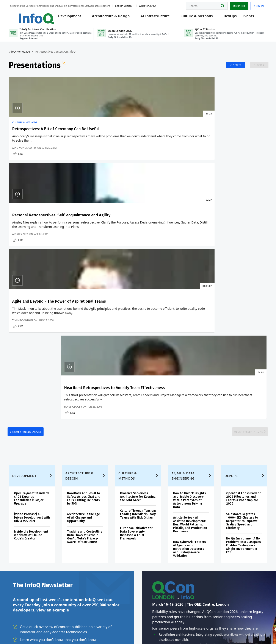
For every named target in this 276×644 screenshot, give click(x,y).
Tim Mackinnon (155, 181)
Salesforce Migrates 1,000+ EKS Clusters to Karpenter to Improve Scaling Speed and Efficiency (240, 307)
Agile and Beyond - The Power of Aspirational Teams (167, 138)
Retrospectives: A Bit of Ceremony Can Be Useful (40, 135)
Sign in (255, 5)
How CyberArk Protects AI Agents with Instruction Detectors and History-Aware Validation (189, 334)
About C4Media (23, 568)
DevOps (231, 18)
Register (235, 5)
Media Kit (19, 575)
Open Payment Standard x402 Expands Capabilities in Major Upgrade (35, 284)
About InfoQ (21, 561)
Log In (18, 527)
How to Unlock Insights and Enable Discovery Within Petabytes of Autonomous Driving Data (189, 286)
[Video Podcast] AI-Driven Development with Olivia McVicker (33, 303)
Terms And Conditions (218, 632)
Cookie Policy (242, 632)
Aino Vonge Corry (28, 181)
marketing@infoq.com (112, 628)
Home (17, 513)
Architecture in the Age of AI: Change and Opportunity (86, 303)
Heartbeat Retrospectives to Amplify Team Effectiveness (226, 141)
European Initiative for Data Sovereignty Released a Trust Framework (137, 322)
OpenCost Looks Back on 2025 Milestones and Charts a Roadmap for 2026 (241, 284)
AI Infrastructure (156, 18)
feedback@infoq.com (26, 632)
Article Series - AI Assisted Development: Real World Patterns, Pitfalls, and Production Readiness (189, 310)
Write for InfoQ (23, 547)
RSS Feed (69, 69)
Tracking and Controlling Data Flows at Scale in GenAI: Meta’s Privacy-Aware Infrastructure (86, 324)
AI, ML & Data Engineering (182, 261)
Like (25, 187)
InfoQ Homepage (24, 55)
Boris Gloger (218, 181)
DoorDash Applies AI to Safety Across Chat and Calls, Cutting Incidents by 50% (86, 284)
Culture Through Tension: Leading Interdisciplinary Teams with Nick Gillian (138, 301)
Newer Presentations (33, 211)
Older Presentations (242, 211)
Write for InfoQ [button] (152, 5)
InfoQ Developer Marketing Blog (24, 585)
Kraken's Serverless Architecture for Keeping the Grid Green (138, 282)
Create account (24, 519)
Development (70, 18)
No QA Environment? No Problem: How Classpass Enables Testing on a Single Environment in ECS (241, 331)
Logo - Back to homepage (31, 16)
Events (249, 18)
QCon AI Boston (96, 532)
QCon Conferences (25, 534)
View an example (53, 398)
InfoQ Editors (22, 554)
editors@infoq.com (82, 628)
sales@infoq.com (52, 628)
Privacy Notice (194, 632)
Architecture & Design (111, 18)
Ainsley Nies (88, 181)
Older (252, 69)
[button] (47, 471)
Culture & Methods (197, 18)
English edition (128, 5)
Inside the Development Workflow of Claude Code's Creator (35, 321)
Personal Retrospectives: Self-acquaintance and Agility (105, 138)
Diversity (19, 596)
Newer (230, 69)
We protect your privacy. (28, 480)
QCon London (95, 522)
